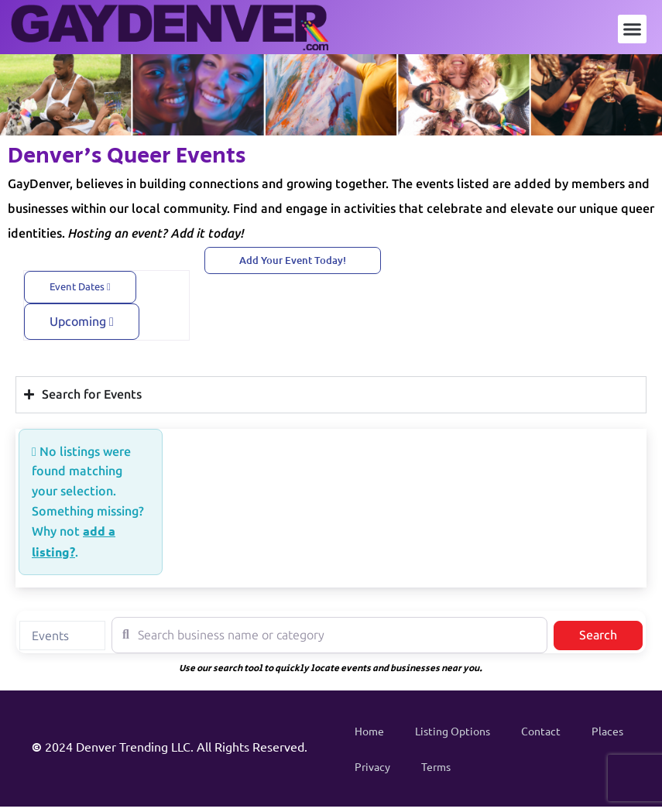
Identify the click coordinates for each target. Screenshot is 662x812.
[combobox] (62, 636)
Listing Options (453, 731)
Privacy (372, 766)
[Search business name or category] (329, 635)
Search (611, 634)
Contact (541, 731)
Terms (436, 766)
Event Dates (80, 287)
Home (369, 731)
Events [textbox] (50, 636)
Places (607, 731)
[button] (633, 29)
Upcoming (82, 322)
